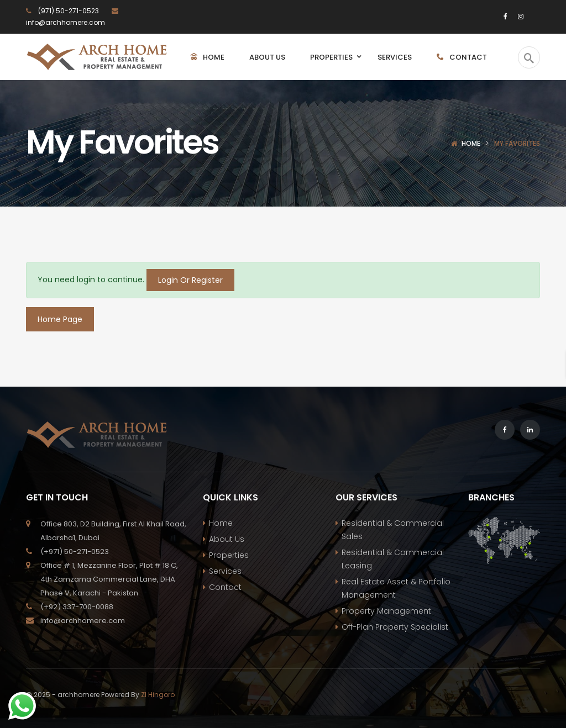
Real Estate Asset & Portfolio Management (396, 588)
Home (471, 143)
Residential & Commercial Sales (393, 530)
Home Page (60, 319)
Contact (225, 587)
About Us (227, 539)
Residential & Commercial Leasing (393, 559)
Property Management (386, 611)
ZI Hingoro (158, 695)
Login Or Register (190, 280)
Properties (229, 555)
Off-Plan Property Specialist (395, 627)
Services (225, 571)
